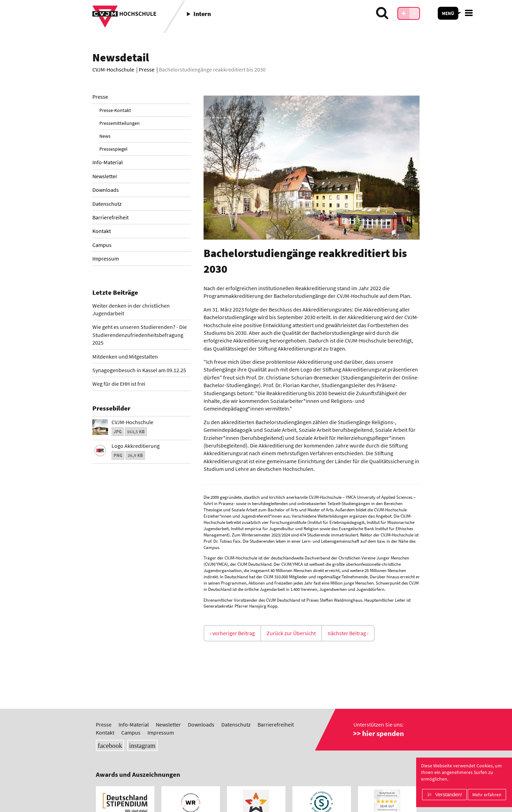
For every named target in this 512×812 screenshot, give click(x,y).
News (105, 136)
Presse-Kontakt (115, 110)
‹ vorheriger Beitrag (232, 633)
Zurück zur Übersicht (291, 633)
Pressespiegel (113, 149)
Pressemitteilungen (120, 123)
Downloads (106, 190)
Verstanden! (449, 795)
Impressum (106, 258)
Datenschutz (107, 204)
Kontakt (102, 231)
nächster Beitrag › (348, 633)
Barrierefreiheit (110, 217)
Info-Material (108, 162)
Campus (102, 245)
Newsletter (105, 176)
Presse (100, 97)
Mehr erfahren (487, 795)
